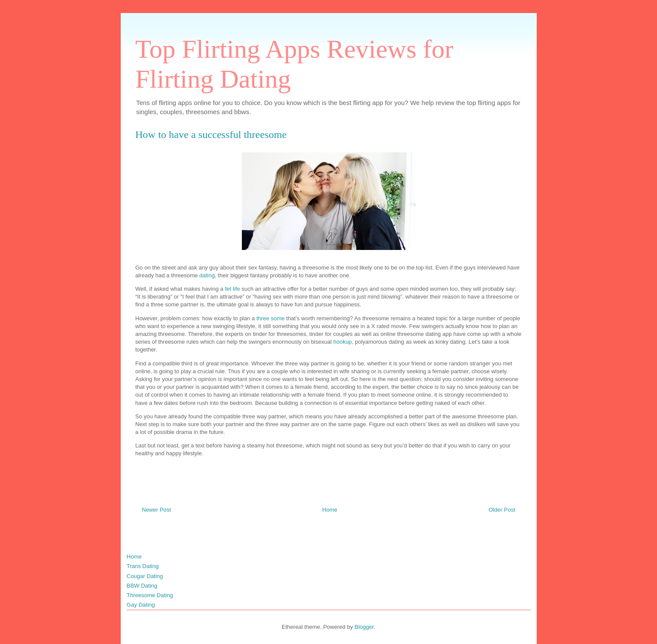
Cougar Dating (145, 576)
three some (270, 318)
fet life (233, 289)
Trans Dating (143, 566)
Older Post (502, 510)
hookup (342, 342)
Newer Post (157, 510)
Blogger (364, 627)
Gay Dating (141, 605)
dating (207, 275)
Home (330, 510)
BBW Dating (142, 586)
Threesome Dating (150, 595)
